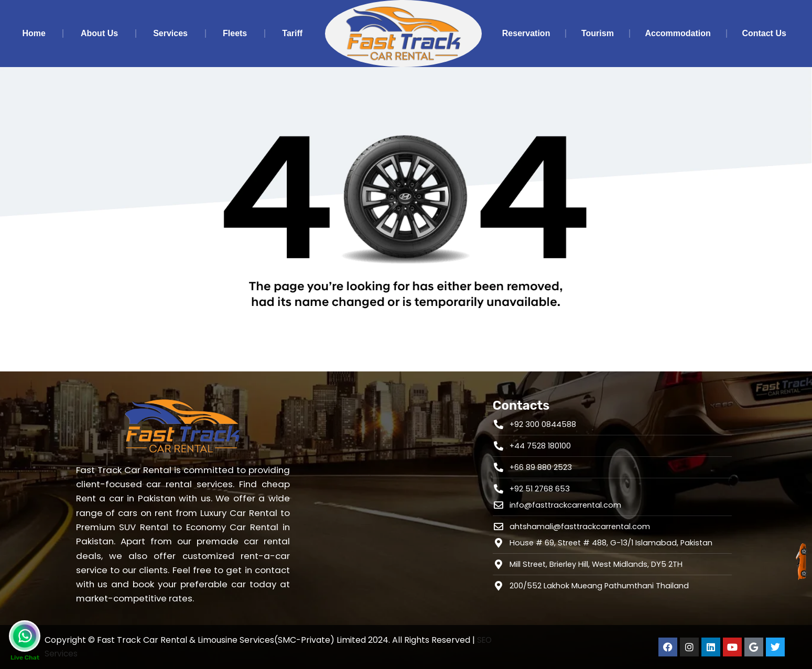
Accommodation (678, 33)
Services (170, 33)
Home (34, 33)
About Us (99, 33)
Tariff (292, 33)
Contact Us (764, 33)
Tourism (598, 33)
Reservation (526, 33)
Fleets (235, 33)
